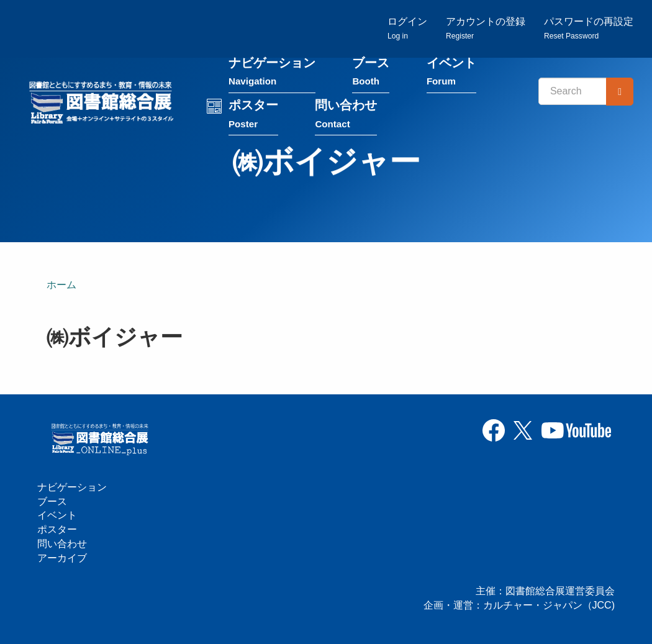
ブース (371, 74)
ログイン (407, 28)
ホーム (61, 285)
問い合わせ (346, 116)
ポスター (253, 116)
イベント (451, 74)
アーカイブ (62, 558)
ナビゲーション (272, 74)
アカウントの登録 (486, 28)
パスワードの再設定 (589, 28)
